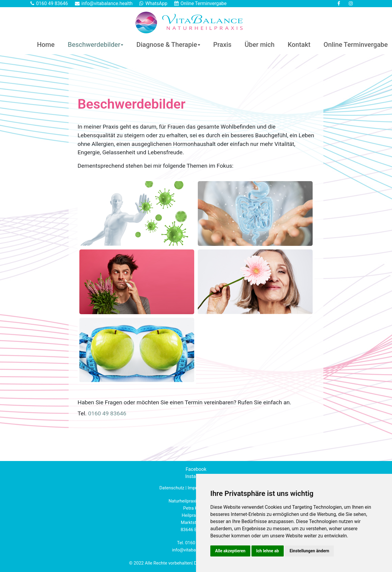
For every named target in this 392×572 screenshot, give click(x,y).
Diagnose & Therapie (167, 45)
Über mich (260, 45)
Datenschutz (172, 488)
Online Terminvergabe (204, 3)
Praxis (222, 45)
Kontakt (299, 45)
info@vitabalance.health (107, 3)
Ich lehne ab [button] (268, 551)
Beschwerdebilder (94, 45)
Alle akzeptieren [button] (230, 551)
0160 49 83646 (52, 3)
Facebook (196, 469)
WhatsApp (156, 3)
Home (46, 45)
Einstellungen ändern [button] (310, 551)
